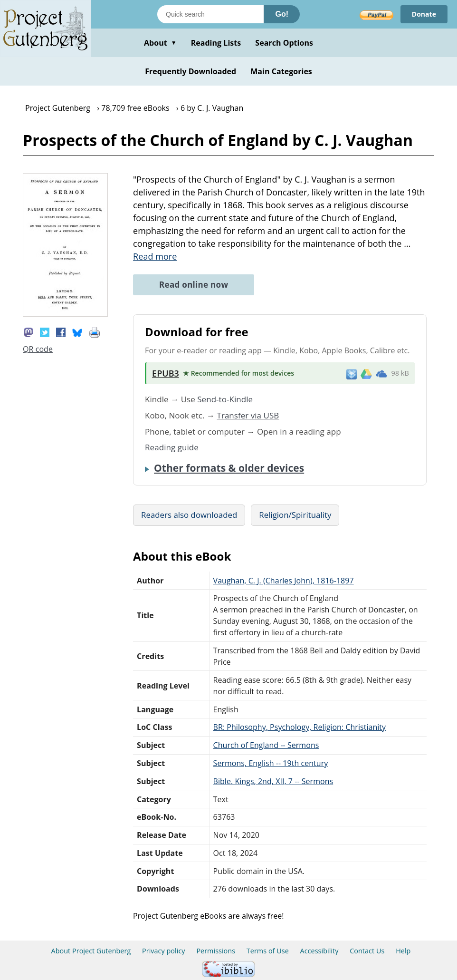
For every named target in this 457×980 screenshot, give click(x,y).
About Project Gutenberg (91, 951)
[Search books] (210, 14)
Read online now (194, 285)
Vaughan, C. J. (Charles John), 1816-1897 (284, 581)
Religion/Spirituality (295, 515)
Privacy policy (164, 951)
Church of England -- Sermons (266, 745)
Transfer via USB (248, 415)
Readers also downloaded (189, 515)
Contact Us (367, 951)
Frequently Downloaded (190, 71)
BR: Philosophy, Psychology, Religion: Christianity (300, 727)
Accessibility (319, 951)
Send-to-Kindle (225, 399)
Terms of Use (268, 951)
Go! (282, 14)
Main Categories (281, 71)
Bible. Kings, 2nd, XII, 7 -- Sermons (273, 781)
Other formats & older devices (229, 468)
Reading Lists (216, 43)
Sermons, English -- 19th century (271, 763)
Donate (424, 14)
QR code (38, 349)
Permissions (216, 951)
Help (403, 951)
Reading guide (172, 447)
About (160, 43)
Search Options (284, 43)
